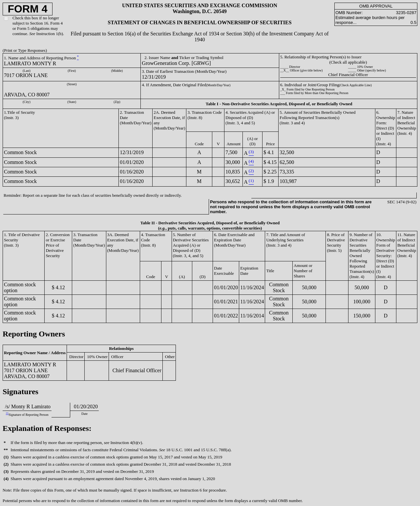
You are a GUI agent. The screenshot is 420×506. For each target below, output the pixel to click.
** (7, 413)
